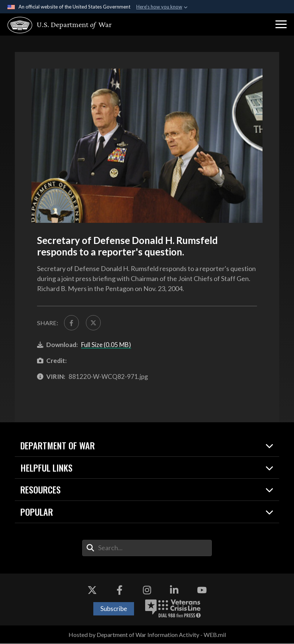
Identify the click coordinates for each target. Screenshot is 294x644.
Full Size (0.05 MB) (106, 345)
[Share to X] (93, 323)
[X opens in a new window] (92, 590)
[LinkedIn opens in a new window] (174, 590)
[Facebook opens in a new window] (120, 590)
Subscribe (114, 609)
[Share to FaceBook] (72, 323)
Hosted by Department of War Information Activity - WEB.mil (147, 635)
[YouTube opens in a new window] (202, 590)
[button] (281, 24)
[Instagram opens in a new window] (147, 590)
